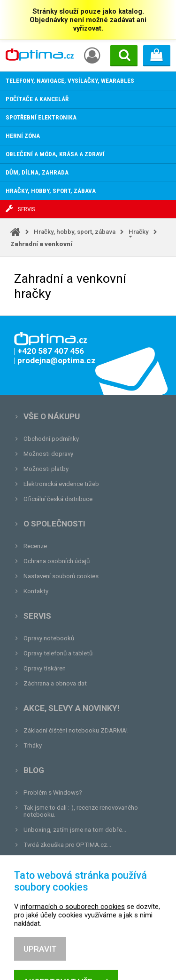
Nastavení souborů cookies (61, 576)
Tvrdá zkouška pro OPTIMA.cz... (67, 845)
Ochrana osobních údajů (57, 561)
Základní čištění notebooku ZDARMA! (76, 730)
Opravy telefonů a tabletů (58, 653)
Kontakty (36, 591)
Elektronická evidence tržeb (61, 484)
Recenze (35, 546)
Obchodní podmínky (51, 439)
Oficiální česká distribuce (58, 499)
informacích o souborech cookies (73, 931)
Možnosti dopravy (48, 454)
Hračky (139, 232)
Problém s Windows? (53, 793)
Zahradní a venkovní (41, 244)
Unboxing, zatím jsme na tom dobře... (75, 830)
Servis (37, 616)
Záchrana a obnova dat (55, 683)
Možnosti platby (46, 469)
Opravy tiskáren (45, 668)
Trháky (33, 745)
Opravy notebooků (49, 638)
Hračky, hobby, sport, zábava (75, 232)
